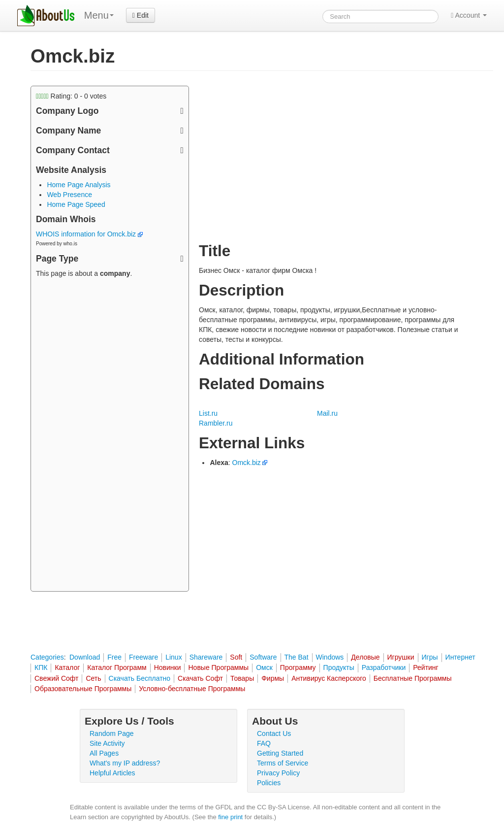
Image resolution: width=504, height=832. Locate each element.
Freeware (143, 657)
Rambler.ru (216, 423)
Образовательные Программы (83, 689)
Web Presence (69, 195)
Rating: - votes (71, 96)
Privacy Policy (278, 773)
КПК (41, 667)
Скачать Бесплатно (140, 678)
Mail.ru (327, 413)
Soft (236, 657)
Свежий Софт (56, 678)
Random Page (112, 733)
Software (263, 657)
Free (114, 657)
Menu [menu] (99, 15)
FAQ (264, 743)
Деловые (365, 657)
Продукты (339, 667)
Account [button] (469, 15)
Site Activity (107, 743)
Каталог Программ (117, 667)
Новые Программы (218, 667)
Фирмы (273, 678)
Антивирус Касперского (329, 678)
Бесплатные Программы (413, 678)
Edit (141, 15)
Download (85, 657)
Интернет (460, 657)
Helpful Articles (112, 773)
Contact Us (274, 733)
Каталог (67, 667)
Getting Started (280, 753)
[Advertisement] (110, 436)
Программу (298, 667)
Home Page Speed (76, 204)
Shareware (206, 657)
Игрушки (401, 657)
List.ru (208, 413)
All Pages (104, 753)
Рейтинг (425, 667)
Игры (430, 657)
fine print (230, 817)
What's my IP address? (125, 763)
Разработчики (384, 667)
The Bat (297, 657)
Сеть (93, 678)
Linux (173, 657)
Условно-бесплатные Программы (192, 689)
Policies (269, 783)
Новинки (168, 667)
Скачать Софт (200, 678)
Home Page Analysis (79, 185)
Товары (242, 678)
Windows (330, 657)
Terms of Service (283, 763)
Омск (264, 667)
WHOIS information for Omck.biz (89, 234)
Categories (47, 657)
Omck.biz (247, 463)
